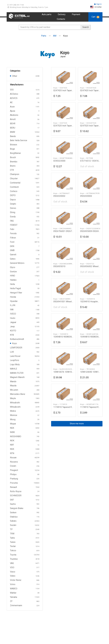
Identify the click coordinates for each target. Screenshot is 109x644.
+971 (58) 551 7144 (16, 5)
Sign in (98, 4)
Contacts (61, 19)
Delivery (62, 14)
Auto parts (47, 14)
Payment (76, 14)
